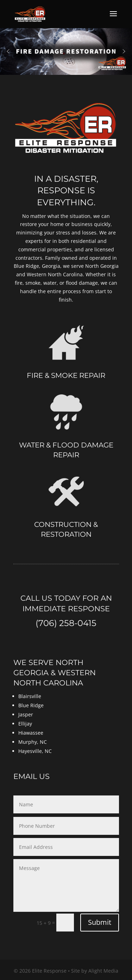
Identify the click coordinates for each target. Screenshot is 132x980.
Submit (100, 922)
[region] (66, 51)
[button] (8, 51)
